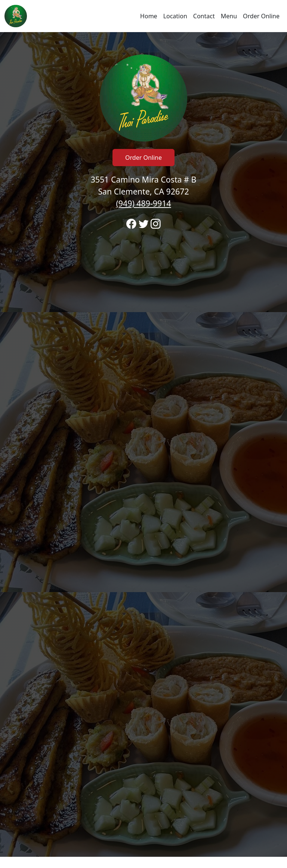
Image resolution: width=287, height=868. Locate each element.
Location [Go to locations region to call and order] (175, 16)
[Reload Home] (16, 16)
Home (149, 16)
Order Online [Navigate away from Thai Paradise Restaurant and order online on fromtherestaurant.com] (261, 16)
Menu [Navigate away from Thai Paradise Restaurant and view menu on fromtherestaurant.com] (229, 16)
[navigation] (143, 16)
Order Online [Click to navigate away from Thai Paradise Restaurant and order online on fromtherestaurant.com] (143, 158)
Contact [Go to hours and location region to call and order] (204, 16)
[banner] (143, 444)
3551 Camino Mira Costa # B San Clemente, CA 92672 (144, 191)
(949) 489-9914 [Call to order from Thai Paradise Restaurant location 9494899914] (143, 203)
